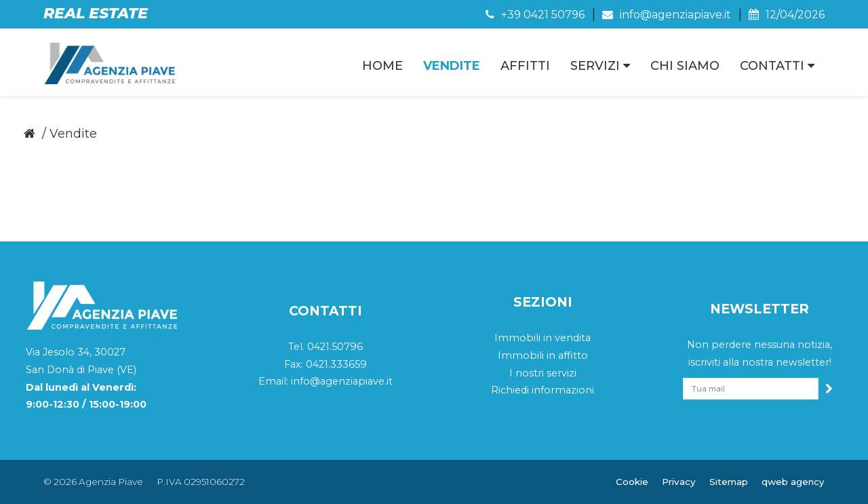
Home (382, 66)
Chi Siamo (685, 66)
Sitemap (729, 482)
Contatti (777, 66)
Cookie (632, 482)
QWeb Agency (793, 482)
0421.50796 (335, 347)
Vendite (452, 66)
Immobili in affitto (543, 355)
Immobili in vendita (542, 338)
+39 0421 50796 (535, 15)
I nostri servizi (543, 373)
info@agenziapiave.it (667, 15)
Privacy (679, 482)
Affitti (525, 66)
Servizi (600, 66)
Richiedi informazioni (542, 390)
